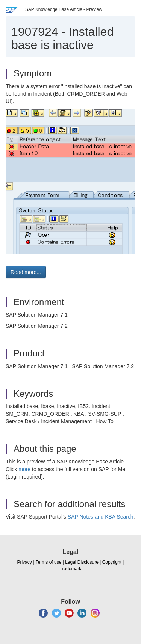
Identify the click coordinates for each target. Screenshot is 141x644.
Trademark (71, 569)
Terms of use (49, 562)
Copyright (112, 562)
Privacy (25, 562)
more (24, 469)
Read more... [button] (26, 272)
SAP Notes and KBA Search (101, 517)
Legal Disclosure (82, 562)
